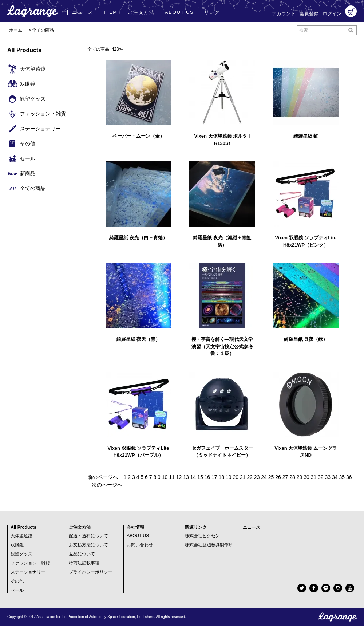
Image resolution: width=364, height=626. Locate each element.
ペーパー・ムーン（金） (139, 136)
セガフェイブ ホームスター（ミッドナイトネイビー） (222, 452)
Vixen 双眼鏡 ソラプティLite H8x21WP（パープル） (139, 452)
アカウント (284, 14)
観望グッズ (21, 554)
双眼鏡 (17, 545)
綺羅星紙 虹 (306, 136)
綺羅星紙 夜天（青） (139, 339)
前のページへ (103, 477)
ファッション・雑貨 (30, 563)
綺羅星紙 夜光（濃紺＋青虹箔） (222, 241)
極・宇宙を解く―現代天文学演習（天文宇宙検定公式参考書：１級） (222, 346)
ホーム (16, 30)
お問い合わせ (140, 545)
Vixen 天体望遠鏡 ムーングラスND (306, 452)
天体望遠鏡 (21, 536)
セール (17, 590)
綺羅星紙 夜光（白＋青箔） (138, 238)
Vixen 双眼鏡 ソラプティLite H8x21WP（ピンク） (306, 241)
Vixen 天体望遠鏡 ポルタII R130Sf (222, 140)
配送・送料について (88, 536)
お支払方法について (88, 545)
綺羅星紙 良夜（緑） (306, 339)
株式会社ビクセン (202, 536)
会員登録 (309, 14)
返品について (82, 554)
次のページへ (107, 485)
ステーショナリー (28, 572)
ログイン (332, 14)
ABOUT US (138, 536)
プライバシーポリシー (91, 572)
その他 (17, 581)
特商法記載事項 (84, 563)
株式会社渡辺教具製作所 (209, 545)
